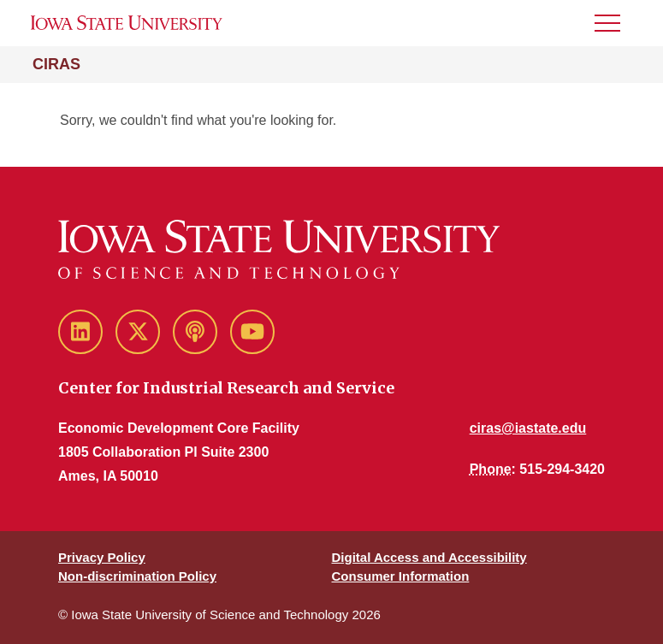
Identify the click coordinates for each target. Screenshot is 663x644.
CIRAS (56, 64)
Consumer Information (401, 576)
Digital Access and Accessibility (429, 557)
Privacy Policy (102, 557)
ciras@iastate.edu (528, 428)
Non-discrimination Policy (137, 576)
